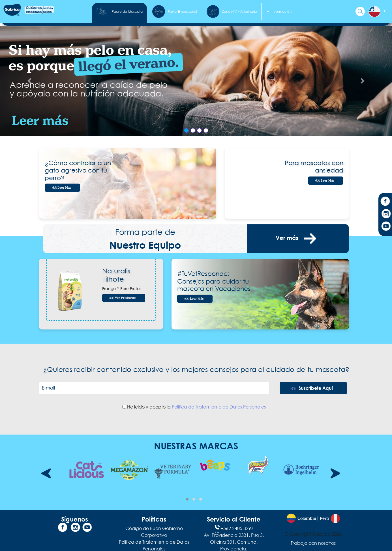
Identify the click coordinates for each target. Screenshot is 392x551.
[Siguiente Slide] (363, 81)
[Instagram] (385, 214)
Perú (324, 519)
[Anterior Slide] (29, 81)
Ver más (298, 239)
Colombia (307, 519)
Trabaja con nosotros (313, 543)
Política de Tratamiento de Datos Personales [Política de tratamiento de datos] (219, 407)
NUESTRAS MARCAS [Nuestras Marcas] (196, 446)
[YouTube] (385, 227)
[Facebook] (385, 202)
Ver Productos (126, 298)
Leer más (64, 188)
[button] (187, 499)
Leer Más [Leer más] (327, 181)
